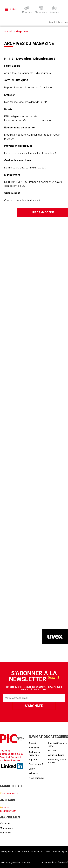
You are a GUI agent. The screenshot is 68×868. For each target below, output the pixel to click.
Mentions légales (60, 852)
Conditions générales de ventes (15, 863)
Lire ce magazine (42, 212)
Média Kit (33, 773)
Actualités (34, 748)
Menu (11, 10)
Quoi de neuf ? (36, 764)
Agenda (33, 760)
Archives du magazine (35, 754)
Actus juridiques (56, 755)
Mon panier (6, 833)
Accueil (8, 32)
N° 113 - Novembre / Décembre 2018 (30, 59)
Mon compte (6, 828)
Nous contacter (36, 778)
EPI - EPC (52, 750)
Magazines (22, 32)
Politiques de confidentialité (55, 863)
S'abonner (5, 823)
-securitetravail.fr (9, 793)
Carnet (32, 769)
